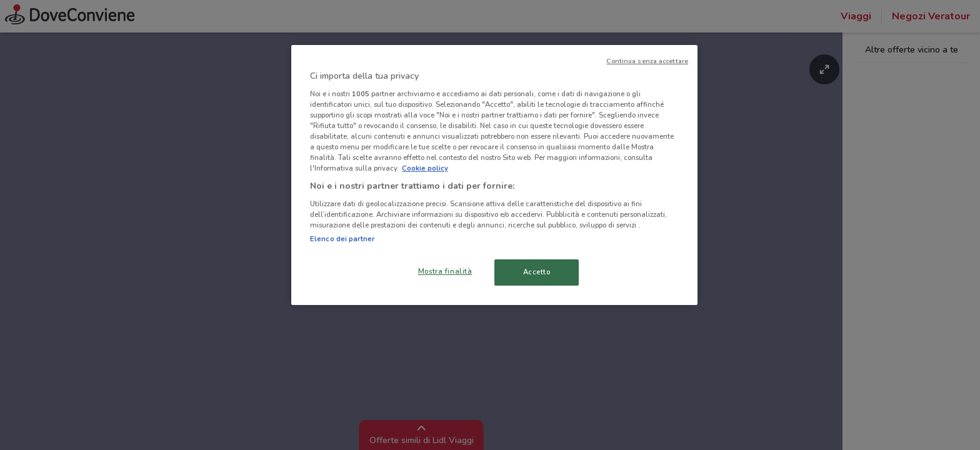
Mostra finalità (445, 271)
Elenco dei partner (342, 239)
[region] (494, 175)
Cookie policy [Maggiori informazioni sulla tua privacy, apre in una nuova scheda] (425, 168)
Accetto (537, 272)
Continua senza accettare (647, 61)
